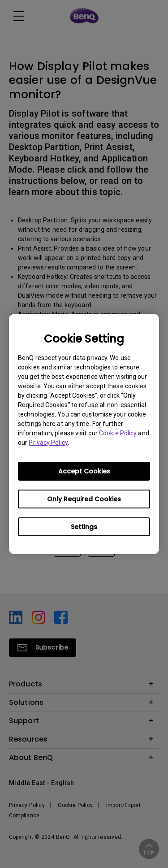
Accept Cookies (84, 471)
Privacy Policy (48, 443)
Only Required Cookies (84, 499)
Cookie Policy (118, 433)
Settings (84, 527)
